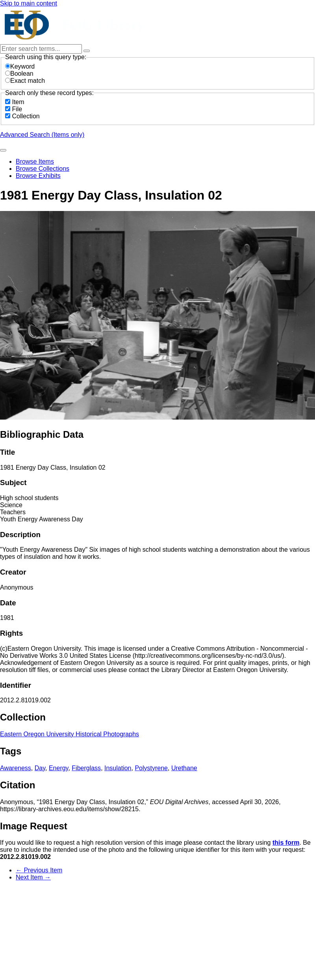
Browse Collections (43, 169)
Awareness (16, 768)
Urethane (184, 768)
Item (18, 102)
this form (286, 843)
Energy (59, 768)
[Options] (87, 51)
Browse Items (35, 161)
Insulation (118, 768)
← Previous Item (39, 870)
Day (40, 768)
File (17, 109)
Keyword (20, 66)
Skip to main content (29, 3)
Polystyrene (151, 768)
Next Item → (33, 877)
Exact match (25, 81)
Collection (26, 116)
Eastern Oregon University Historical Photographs (69, 734)
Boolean (19, 74)
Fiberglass (86, 768)
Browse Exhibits (38, 176)
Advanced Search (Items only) (42, 135)
